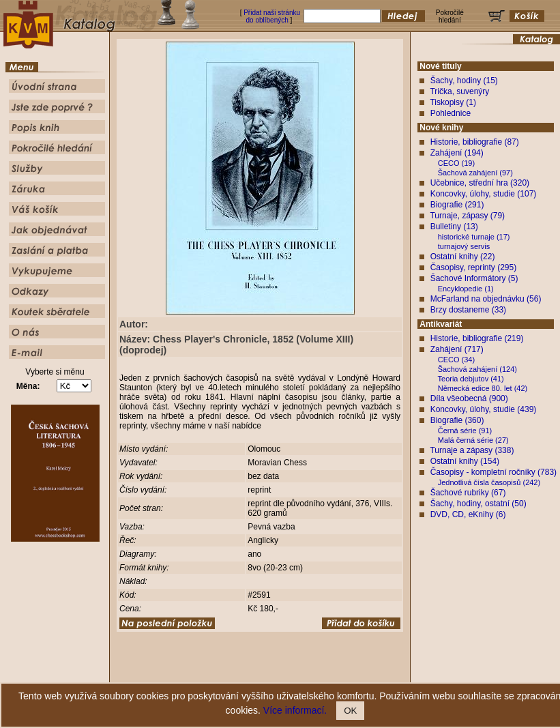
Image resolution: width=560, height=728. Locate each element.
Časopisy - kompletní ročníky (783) (493, 472)
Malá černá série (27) (473, 440)
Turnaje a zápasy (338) (472, 450)
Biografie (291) (457, 205)
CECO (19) (456, 163)
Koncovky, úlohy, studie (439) (484, 409)
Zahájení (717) (457, 349)
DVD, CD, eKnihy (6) (468, 514)
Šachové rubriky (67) (468, 493)
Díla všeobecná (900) (469, 398)
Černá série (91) (465, 431)
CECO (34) (456, 360)
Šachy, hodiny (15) (464, 81)
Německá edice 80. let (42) (483, 388)
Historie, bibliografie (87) (475, 142)
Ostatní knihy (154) (465, 461)
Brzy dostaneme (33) (468, 310)
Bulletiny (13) (454, 227)
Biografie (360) (457, 420)
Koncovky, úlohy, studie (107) (484, 194)
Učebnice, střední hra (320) (480, 183)
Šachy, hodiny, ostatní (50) (478, 504)
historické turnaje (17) (474, 237)
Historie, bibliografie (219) (477, 338)
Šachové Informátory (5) (474, 278)
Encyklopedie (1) (466, 289)
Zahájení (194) (457, 153)
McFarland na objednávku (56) (486, 299)
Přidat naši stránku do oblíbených (272, 16)
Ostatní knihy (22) (463, 257)
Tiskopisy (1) (453, 102)
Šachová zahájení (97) (475, 173)
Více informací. (295, 710)
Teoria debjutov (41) (471, 379)
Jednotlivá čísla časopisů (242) (489, 482)
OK (350, 711)
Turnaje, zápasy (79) (467, 216)
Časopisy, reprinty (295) (474, 267)
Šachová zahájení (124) (477, 369)
